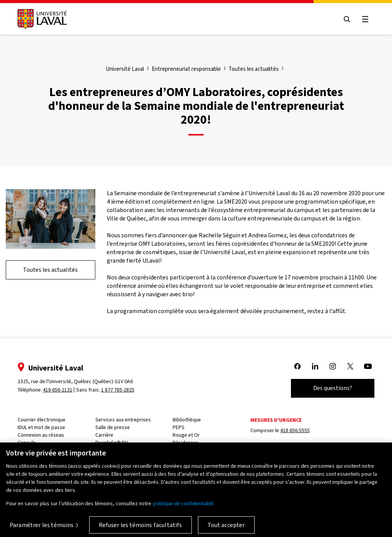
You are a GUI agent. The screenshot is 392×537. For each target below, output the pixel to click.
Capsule (27, 443)
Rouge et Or (186, 435)
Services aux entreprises (123, 420)
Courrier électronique (42, 420)
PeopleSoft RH (112, 443)
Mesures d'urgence (276, 420)
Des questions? (333, 388)
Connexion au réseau (41, 435)
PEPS (179, 427)
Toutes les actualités (50, 270)
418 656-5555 (295, 430)
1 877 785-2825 (118, 390)
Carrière (104, 435)
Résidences (186, 443)
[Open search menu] (347, 19)
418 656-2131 (58, 390)
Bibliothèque (187, 420)
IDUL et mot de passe (41, 427)
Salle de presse (113, 427)
